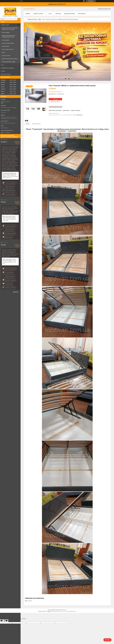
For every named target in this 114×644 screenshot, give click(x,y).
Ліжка (3, 52)
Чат (107, 640)
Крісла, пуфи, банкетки (8, 49)
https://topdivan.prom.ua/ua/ (8, 123)
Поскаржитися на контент (58, 611)
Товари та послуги (32, 19)
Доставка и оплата (6, 74)
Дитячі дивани (6, 46)
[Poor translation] (6, 621)
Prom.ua (64, 610)
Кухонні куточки (6, 56)
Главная (28, 14)
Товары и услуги (5, 25)
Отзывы (3, 71)
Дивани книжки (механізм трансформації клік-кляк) (9, 36)
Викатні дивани (6, 32)
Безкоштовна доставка (56, 107)
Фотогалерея (82, 14)
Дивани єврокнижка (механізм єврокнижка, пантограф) (10, 29)
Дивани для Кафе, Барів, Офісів (10, 59)
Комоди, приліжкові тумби (9, 62)
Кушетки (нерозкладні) (8, 43)
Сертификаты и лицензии (7, 68)
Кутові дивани (6, 40)
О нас (2, 65)
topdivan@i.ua (4, 128)
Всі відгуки (16, 292)
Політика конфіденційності (70, 611)
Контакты (58, 14)
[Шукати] (19, 19)
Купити (55, 99)
